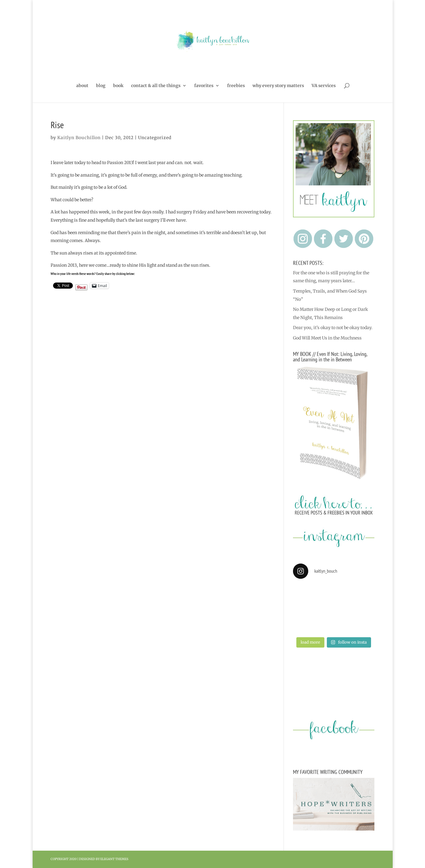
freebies (236, 86)
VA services (324, 86)
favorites (204, 86)
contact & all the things (156, 86)
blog (101, 86)
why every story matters (278, 86)
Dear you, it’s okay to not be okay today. (333, 328)
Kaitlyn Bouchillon (79, 138)
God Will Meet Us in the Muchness (327, 338)
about (82, 86)
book (118, 86)
